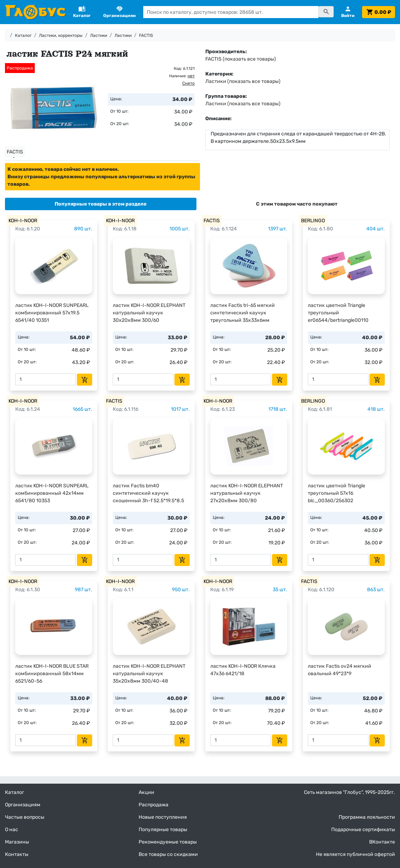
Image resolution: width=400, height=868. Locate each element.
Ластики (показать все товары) (243, 81)
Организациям (23, 805)
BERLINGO (313, 221)
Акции (146, 792)
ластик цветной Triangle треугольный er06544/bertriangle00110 (338, 313)
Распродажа (154, 805)
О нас (12, 830)
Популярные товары (163, 830)
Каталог (23, 35)
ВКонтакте (382, 842)
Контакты (17, 854)
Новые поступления (163, 817)
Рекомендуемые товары (168, 842)
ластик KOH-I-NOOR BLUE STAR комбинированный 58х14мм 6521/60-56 (52, 674)
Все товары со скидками (168, 854)
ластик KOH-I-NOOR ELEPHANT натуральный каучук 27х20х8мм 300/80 (247, 493)
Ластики (99, 35)
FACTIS (146, 35)
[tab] (101, 204)
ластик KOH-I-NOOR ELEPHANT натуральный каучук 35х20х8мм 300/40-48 (149, 674)
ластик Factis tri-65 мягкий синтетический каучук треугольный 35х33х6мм (243, 313)
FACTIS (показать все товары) (241, 59)
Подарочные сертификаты (363, 830)
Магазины (17, 842)
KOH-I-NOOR (23, 221)
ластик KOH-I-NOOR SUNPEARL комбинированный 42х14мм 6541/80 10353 (52, 493)
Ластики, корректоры (61, 35)
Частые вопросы (25, 817)
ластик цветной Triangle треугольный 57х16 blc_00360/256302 (337, 493)
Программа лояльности (367, 817)
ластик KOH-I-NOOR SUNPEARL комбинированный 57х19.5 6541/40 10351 (52, 313)
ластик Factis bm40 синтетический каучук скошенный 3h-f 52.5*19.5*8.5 (148, 493)
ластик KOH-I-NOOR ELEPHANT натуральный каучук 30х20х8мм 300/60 (149, 313)
